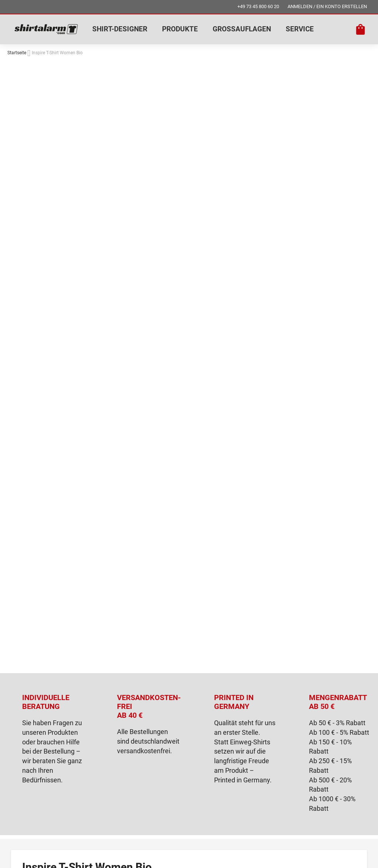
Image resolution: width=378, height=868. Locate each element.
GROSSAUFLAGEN (242, 29)
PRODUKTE (180, 29)
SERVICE (300, 29)
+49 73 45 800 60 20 (258, 6)
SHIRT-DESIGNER (120, 29)
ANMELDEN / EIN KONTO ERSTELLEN (327, 6)
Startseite (17, 53)
